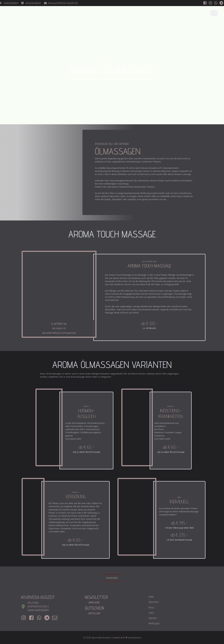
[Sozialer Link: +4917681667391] (48, 618)
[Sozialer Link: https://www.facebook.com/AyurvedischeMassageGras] (205, 3)
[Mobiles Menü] (214, 13)
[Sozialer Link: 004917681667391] (221, 3)
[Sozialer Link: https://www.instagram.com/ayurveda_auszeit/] (210, 3)
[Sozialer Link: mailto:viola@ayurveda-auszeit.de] (56, 618)
